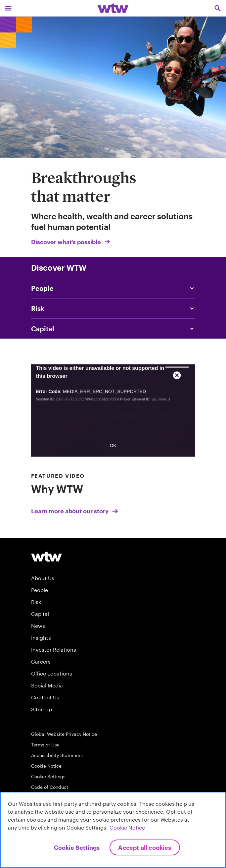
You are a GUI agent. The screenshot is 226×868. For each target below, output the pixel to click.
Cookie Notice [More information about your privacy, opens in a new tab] (127, 827)
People (40, 590)
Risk (36, 602)
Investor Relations (54, 650)
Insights (41, 638)
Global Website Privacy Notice (64, 734)
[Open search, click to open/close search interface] (218, 8)
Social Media (47, 685)
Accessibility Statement (57, 755)
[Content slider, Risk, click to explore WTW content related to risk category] (113, 308)
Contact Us (45, 697)
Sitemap (42, 709)
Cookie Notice (46, 766)
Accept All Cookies (145, 847)
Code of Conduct (50, 787)
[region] (113, 830)
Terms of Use (45, 745)
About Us (43, 578)
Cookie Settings (48, 776)
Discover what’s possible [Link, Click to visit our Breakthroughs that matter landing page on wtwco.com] (71, 242)
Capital (40, 614)
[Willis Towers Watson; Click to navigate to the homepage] (113, 8)
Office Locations (52, 673)
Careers (41, 661)
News (38, 626)
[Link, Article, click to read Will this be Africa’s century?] (113, 329)
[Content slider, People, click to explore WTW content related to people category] (113, 288)
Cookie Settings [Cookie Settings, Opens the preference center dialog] (77, 847)
